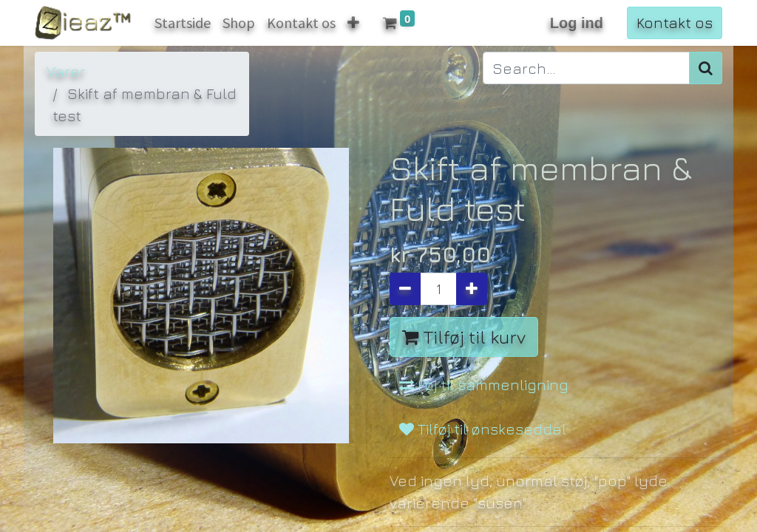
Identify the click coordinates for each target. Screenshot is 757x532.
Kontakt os (675, 23)
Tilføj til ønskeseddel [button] (483, 429)
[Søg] (706, 68)
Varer (66, 71)
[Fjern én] (405, 289)
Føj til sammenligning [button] (484, 385)
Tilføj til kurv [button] (464, 337)
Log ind (577, 23)
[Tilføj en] (472, 289)
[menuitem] (183, 23)
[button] (353, 23)
